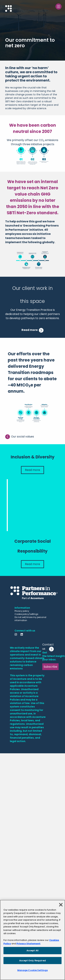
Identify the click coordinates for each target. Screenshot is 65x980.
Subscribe (50, 667)
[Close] (61, 905)
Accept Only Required (32, 961)
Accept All (32, 950)
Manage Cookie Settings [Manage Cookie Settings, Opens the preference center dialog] (33, 970)
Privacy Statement (28, 944)
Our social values (20, 437)
